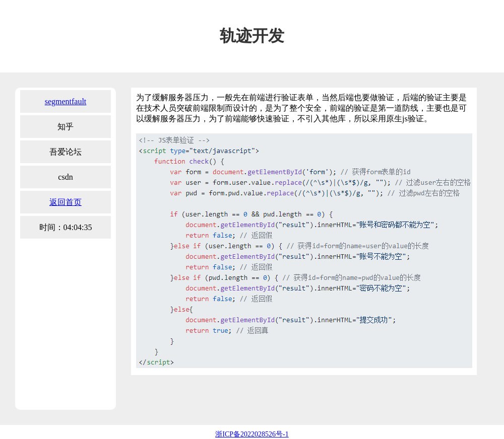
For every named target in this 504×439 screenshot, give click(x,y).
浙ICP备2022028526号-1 (252, 434)
